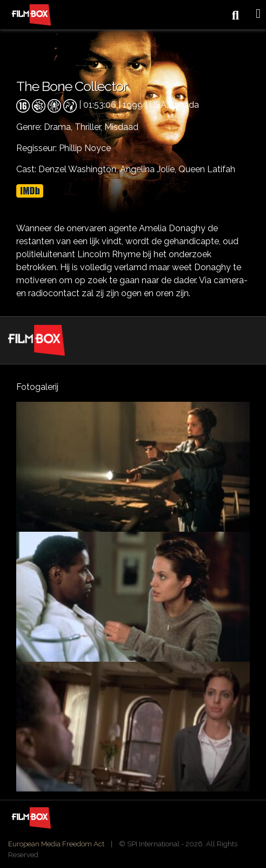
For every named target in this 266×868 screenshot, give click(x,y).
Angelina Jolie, (149, 169)
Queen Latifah (207, 169)
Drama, (59, 127)
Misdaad (121, 127)
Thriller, (89, 127)
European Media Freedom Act (56, 844)
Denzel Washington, (79, 169)
